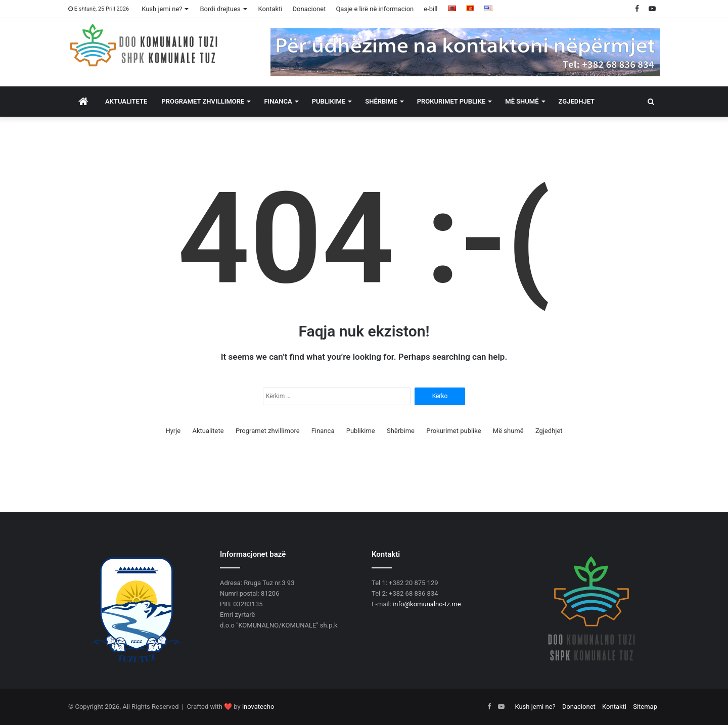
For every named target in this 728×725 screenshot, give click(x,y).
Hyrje (173, 431)
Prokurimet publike (451, 101)
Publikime (329, 101)
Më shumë (522, 101)
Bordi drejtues (220, 9)
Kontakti (270, 9)
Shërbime (381, 101)
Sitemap (645, 707)
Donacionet (309, 9)
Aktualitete (126, 101)
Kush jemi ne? (162, 9)
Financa (278, 101)
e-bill (430, 9)
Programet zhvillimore (203, 101)
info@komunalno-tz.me (427, 604)
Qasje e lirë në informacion (375, 9)
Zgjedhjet (577, 101)
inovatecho (258, 707)
